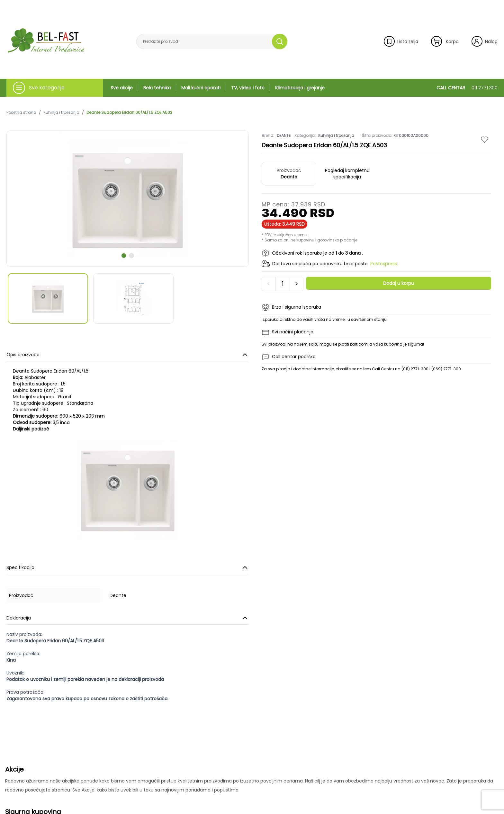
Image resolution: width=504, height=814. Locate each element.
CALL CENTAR (467, 88)
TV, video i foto (248, 88)
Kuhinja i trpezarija (61, 113)
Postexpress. (384, 264)
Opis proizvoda (128, 355)
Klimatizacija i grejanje (300, 88)
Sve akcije (122, 88)
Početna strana (21, 113)
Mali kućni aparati (201, 88)
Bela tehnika (157, 88)
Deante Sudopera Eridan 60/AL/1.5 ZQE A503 (129, 113)
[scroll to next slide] (124, 256)
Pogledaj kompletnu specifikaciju (347, 174)
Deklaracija (128, 618)
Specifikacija (128, 567)
